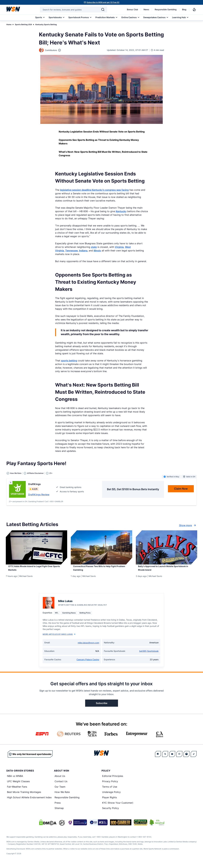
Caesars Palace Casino (88, 663)
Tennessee (71, 251)
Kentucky (121, 211)
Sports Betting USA (23, 24)
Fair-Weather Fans (17, 790)
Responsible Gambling (166, 9)
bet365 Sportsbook (149, 655)
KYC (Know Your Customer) (118, 806)
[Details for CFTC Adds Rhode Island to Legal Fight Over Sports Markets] (36, 547)
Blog (184, 9)
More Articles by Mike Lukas (59, 638)
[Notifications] (194, 10)
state (94, 247)
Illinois (97, 251)
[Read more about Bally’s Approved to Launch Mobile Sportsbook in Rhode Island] (167, 570)
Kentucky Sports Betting (46, 24)
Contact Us (61, 785)
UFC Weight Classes (18, 785)
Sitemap (59, 812)
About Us (60, 780)
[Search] (103, 10)
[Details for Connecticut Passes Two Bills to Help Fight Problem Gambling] (101, 547)
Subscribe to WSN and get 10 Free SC (103, 2)
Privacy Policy (110, 785)
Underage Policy (111, 796)
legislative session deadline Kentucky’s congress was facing (94, 190)
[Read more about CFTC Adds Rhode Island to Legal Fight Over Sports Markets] (36, 570)
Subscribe (102, 707)
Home (9, 24)
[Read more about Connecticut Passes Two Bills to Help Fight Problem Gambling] (101, 570)
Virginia (119, 247)
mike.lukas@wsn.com (88, 646)
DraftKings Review (39, 495)
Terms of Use (110, 790)
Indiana (83, 251)
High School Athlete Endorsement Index (29, 801)
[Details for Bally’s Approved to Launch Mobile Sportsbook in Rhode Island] (167, 547)
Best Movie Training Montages (24, 796)
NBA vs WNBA (15, 780)
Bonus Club (132, 9)
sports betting (69, 361)
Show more (188, 525)
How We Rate (62, 796)
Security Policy (110, 812)
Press (58, 806)
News (146, 9)
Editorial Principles (113, 780)
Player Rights (109, 801)
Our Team (60, 790)
